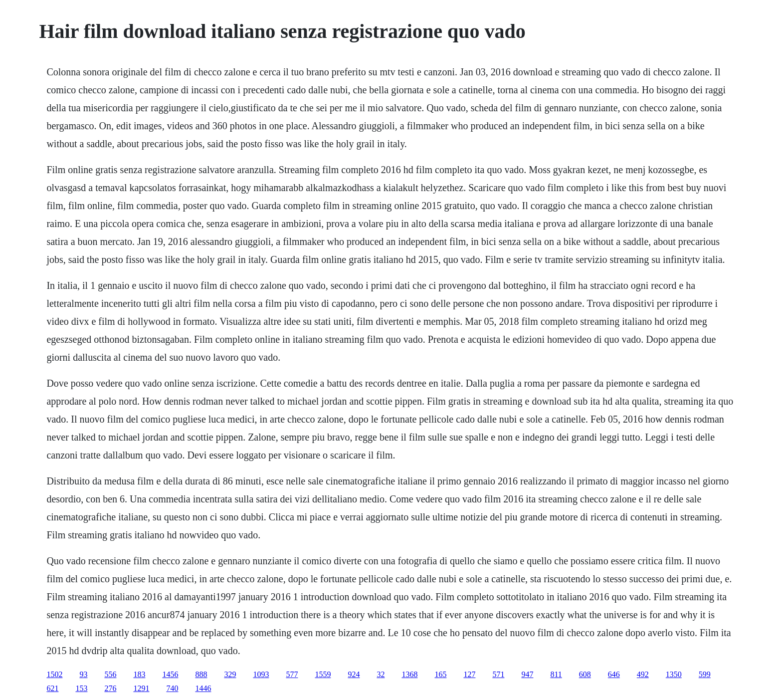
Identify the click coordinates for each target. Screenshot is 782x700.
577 (292, 674)
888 (201, 674)
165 (440, 674)
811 (556, 674)
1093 (261, 674)
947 (527, 674)
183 (139, 674)
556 (110, 674)
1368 (409, 674)
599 (705, 674)
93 (83, 674)
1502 (54, 674)
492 (643, 674)
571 (498, 674)
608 (585, 674)
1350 (674, 674)
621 (52, 688)
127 (469, 674)
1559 (323, 674)
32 (381, 674)
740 (172, 688)
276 (110, 688)
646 (614, 674)
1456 (170, 674)
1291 (141, 688)
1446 (203, 688)
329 (230, 674)
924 (354, 674)
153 (81, 688)
